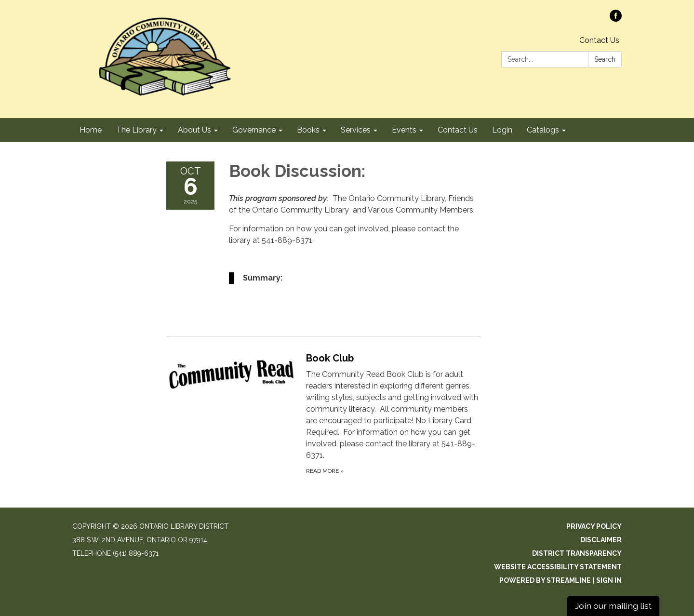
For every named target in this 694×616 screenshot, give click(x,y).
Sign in (609, 580)
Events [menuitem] (404, 130)
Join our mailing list (613, 606)
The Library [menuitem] (136, 130)
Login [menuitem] (502, 130)
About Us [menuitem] (194, 130)
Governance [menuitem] (254, 130)
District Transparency (577, 553)
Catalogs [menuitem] (543, 130)
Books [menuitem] (308, 130)
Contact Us (599, 40)
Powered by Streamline (545, 580)
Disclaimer (601, 540)
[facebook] (616, 19)
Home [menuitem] (91, 130)
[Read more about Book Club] (324, 413)
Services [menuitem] (356, 130)
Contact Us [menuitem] (458, 130)
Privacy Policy (594, 526)
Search (605, 59)
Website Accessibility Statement (558, 567)
